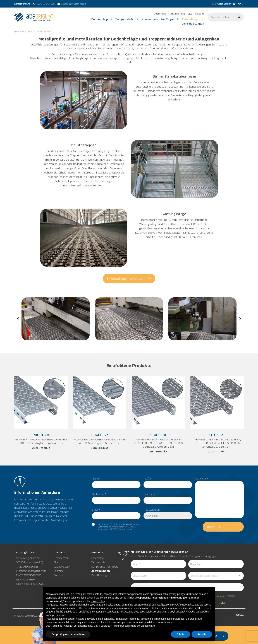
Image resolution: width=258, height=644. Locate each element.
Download (59, 575)
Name (96, 478)
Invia (211, 527)
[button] (18, 319)
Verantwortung (178, 14)
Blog (190, 14)
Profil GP (100, 435)
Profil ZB (41, 435)
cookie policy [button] (98, 601)
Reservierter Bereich (223, 4)
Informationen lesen (125, 529)
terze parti (101, 605)
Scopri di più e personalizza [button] (68, 634)
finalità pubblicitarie (67, 612)
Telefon (148, 478)
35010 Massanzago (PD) (30, 562)
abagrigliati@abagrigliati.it (32, 571)
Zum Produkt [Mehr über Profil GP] (100, 448)
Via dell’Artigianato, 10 (28, 558)
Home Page (19, 31)
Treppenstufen (125, 19)
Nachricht (201, 478)
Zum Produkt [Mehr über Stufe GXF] (217, 451)
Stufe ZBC (158, 435)
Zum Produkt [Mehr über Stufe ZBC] (158, 451)
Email (96, 510)
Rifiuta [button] (181, 634)
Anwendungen (191, 19)
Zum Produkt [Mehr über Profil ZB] (41, 448)
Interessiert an (152, 510)
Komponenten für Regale (158, 19)
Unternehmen (160, 14)
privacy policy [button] (176, 594)
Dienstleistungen (193, 23)
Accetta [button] (202, 634)
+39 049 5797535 (28, 567)
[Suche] (239, 17)
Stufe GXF (217, 435)
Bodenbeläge (100, 19)
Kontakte (200, 14)
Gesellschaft (150, 494)
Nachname (99, 494)
